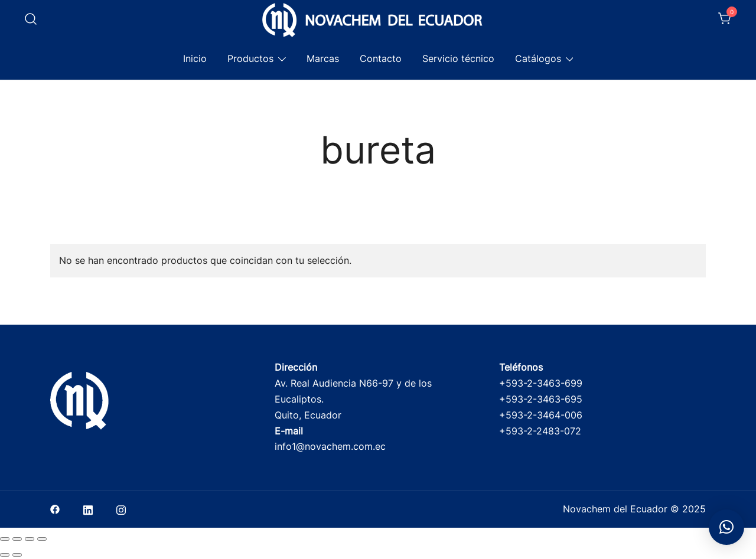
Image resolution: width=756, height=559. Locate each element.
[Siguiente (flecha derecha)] (17, 555)
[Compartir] (30, 539)
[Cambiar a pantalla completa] (17, 539)
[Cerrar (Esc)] (42, 539)
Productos (250, 58)
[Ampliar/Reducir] (5, 539)
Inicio (195, 58)
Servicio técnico (458, 58)
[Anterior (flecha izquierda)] (5, 555)
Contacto (381, 58)
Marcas (323, 58)
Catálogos (538, 58)
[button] (726, 527)
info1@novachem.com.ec (330, 446)
